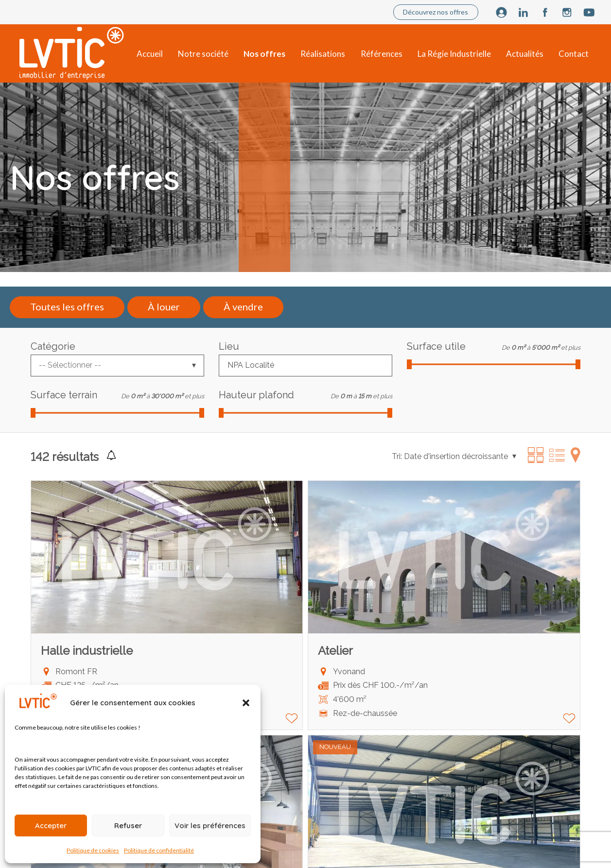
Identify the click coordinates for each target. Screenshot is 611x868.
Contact (574, 54)
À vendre (243, 306)
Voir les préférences (210, 825)
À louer (164, 306)
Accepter (51, 825)
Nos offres (264, 54)
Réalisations (323, 54)
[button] (246, 703)
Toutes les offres (67, 306)
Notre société (203, 54)
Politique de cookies (93, 850)
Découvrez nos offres (436, 12)
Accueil (150, 54)
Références (382, 54)
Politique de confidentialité (159, 850)
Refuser (128, 825)
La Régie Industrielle (454, 54)
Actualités (525, 54)
